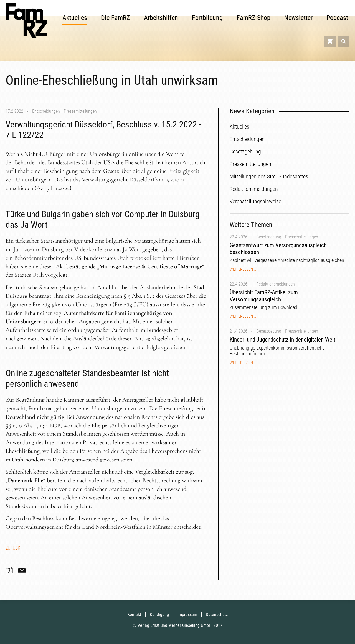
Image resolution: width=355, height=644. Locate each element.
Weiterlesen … (243, 269)
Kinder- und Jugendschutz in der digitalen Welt (282, 340)
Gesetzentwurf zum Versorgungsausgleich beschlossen (278, 249)
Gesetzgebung (269, 237)
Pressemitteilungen (80, 111)
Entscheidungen (46, 111)
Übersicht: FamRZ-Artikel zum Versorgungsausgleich (264, 296)
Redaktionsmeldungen (276, 284)
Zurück (13, 548)
